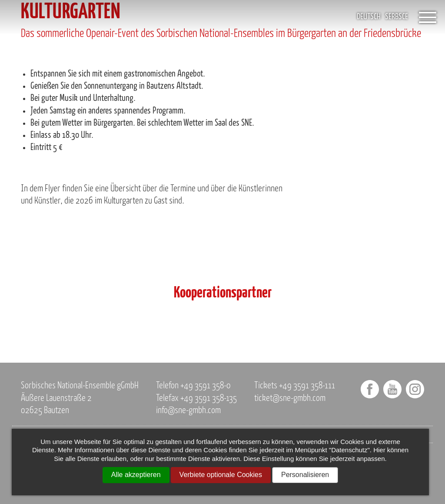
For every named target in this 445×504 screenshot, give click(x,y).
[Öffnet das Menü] (428, 17)
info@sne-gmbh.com (188, 411)
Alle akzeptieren (136, 475)
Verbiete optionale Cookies (221, 475)
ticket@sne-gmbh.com (290, 399)
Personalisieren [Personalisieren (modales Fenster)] (305, 475)
